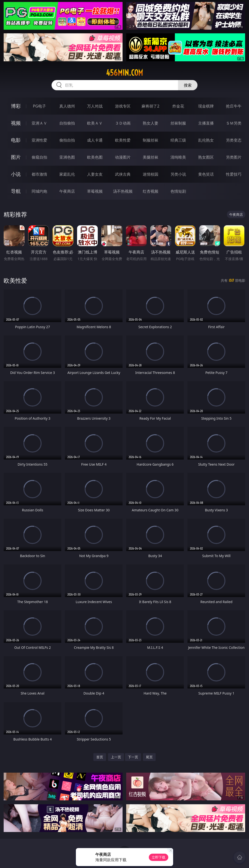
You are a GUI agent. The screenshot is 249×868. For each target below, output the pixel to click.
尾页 (149, 757)
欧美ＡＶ (95, 123)
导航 (16, 191)
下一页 (133, 757)
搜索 (188, 85)
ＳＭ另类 (234, 123)
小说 (16, 174)
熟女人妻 (151, 123)
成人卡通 (95, 140)
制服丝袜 (151, 140)
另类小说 (178, 174)
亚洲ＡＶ (39, 123)
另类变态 (234, 140)
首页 (100, 757)
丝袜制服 (178, 123)
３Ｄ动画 (123, 123)
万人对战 (95, 106)
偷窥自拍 (39, 157)
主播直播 (206, 123)
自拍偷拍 (67, 123)
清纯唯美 (178, 157)
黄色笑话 (206, 174)
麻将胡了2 (150, 106)
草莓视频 (95, 191)
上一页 (116, 757)
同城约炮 (39, 191)
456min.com (124, 73)
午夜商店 (67, 191)
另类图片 (234, 157)
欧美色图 (95, 157)
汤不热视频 (123, 191)
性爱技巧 (234, 174)
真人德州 (67, 106)
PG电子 (39, 106)
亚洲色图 (67, 157)
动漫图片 (123, 157)
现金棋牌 (206, 106)
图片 (16, 157)
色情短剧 (178, 191)
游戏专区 (123, 106)
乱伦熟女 (206, 140)
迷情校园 (151, 174)
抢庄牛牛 (234, 106)
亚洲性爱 (39, 140)
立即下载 (159, 857)
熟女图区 (206, 157)
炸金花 (178, 106)
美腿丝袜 (151, 157)
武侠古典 (123, 174)
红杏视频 (151, 191)
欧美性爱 (123, 140)
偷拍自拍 (67, 140)
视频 (16, 123)
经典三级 (178, 140)
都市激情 (39, 174)
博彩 (16, 106)
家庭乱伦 (67, 174)
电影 (16, 140)
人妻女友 (95, 174)
